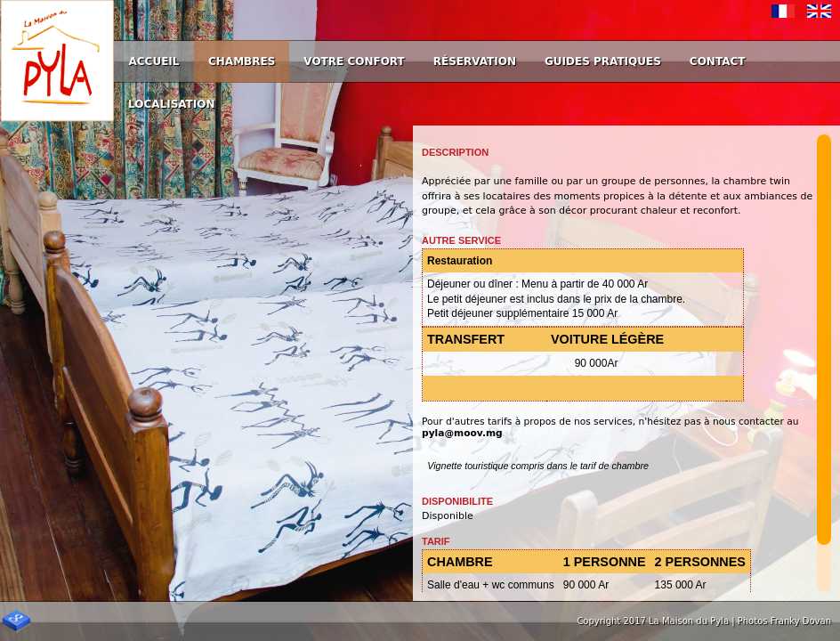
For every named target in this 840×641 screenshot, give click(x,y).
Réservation (475, 61)
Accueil (154, 61)
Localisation (172, 104)
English (819, 11)
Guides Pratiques (603, 61)
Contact (718, 61)
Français (783, 11)
